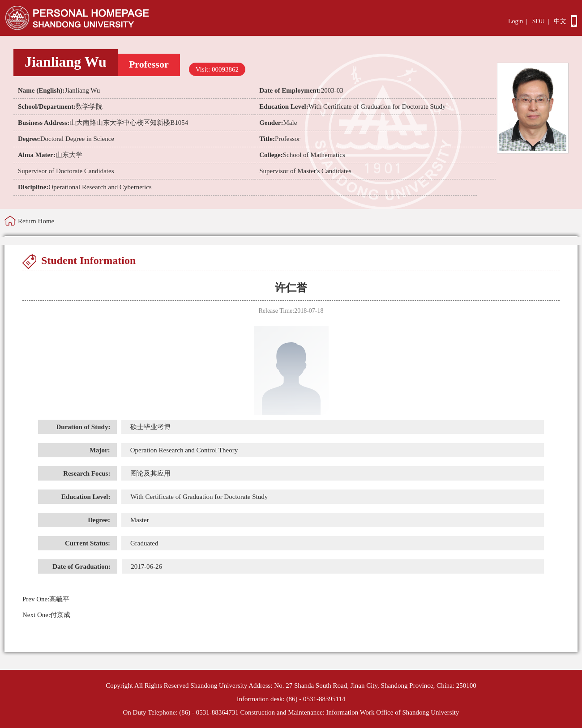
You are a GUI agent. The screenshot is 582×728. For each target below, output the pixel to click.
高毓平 (46, 599)
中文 (560, 21)
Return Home (36, 221)
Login (516, 21)
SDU (539, 21)
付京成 (46, 615)
